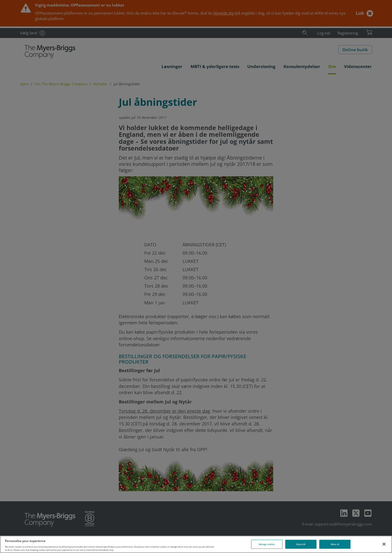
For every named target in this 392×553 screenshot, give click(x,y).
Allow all (335, 544)
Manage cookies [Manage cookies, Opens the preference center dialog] (267, 544)
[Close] (384, 544)
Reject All (301, 544)
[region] (196, 544)
